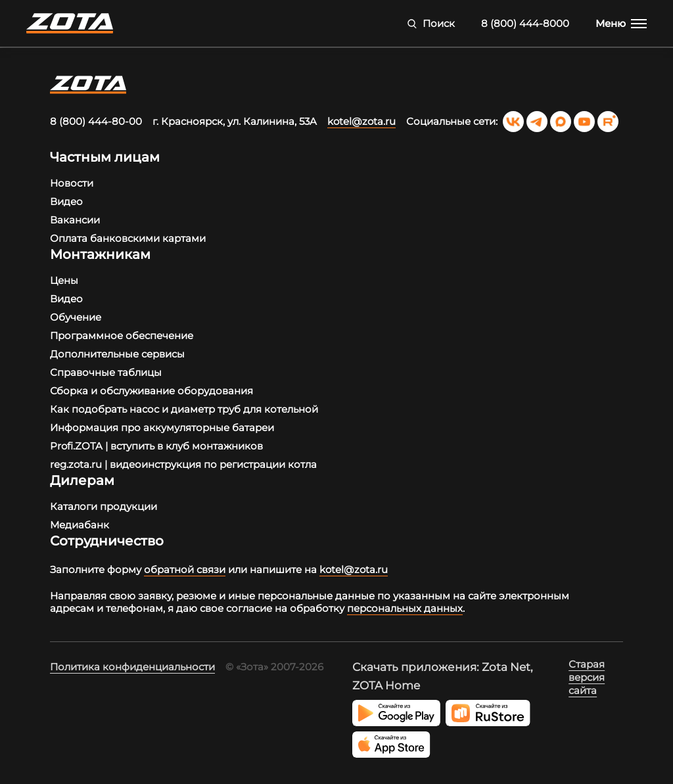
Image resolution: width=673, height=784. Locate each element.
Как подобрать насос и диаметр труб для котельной (184, 409)
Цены (64, 280)
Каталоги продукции (104, 506)
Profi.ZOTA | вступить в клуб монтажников (156, 446)
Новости (72, 183)
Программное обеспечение (122, 335)
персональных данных (405, 608)
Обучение (76, 317)
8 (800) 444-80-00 (96, 121)
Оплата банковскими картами (128, 238)
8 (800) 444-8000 (525, 23)
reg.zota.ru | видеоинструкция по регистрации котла (183, 464)
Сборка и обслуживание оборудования (151, 391)
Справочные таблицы (106, 372)
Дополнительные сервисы (117, 354)
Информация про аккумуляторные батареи (162, 427)
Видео (66, 201)
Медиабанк (80, 525)
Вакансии (75, 220)
